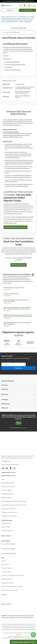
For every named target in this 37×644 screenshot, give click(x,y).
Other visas (5, 408)
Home (3, 17)
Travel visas (5, 400)
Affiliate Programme (7, 498)
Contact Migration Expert (8, 544)
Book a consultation (27, 10)
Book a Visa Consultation (18, 265)
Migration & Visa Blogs (7, 494)
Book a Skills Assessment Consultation (15, 227)
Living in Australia (6, 523)
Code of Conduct (6, 572)
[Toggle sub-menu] (34, 381)
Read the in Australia (19, 1)
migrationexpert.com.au (8, 473)
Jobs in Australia (11, 17)
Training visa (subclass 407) (11, 294)
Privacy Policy (5, 565)
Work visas (4, 385)
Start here (23, 428)
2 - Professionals (21, 17)
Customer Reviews (7, 490)
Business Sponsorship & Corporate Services (14, 505)
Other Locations (6, 536)
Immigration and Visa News (9, 516)
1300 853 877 (7, 461)
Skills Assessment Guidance (9, 509)
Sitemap (4, 561)
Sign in (18, 423)
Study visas (5, 389)
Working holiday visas (8, 381)
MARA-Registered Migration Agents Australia (14, 501)
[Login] (25, 6)
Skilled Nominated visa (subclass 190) (14, 288)
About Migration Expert (8, 483)
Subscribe (19, 368)
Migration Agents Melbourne (9, 512)
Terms (23, 620)
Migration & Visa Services (8, 487)
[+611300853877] (29, 6)
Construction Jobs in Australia (9, 590)
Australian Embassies (7, 531)
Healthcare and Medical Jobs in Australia (12, 576)
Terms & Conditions (7, 568)
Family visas (5, 395)
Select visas (10, 10)
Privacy (24, 617)
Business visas (5, 404)
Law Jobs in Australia (7, 579)
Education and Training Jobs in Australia (12, 587)
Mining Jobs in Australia (8, 583)
